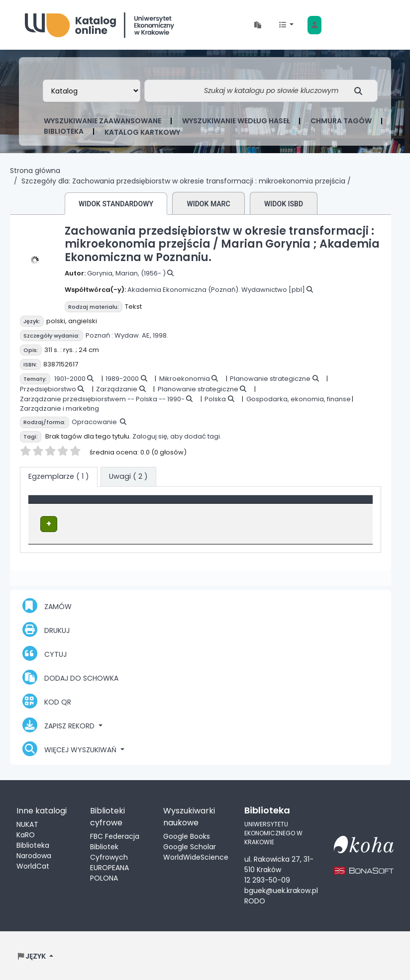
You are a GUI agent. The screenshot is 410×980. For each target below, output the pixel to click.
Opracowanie (94, 422)
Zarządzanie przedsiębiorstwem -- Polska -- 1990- (102, 399)
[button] (258, 25)
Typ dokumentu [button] (63, 504)
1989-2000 (122, 379)
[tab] (128, 477)
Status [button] (331, 504)
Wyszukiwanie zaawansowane (102, 121)
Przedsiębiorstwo (48, 389)
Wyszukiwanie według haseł (236, 121)
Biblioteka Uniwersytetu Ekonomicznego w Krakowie (100, 23)
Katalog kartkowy (142, 132)
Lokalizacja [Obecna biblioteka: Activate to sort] (193, 504)
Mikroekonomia (185, 379)
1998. (160, 335)
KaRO (26, 834)
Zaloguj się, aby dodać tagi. (177, 436)
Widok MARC (208, 204)
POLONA (104, 878)
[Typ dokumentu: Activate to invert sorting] (98, 504)
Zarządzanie (117, 389)
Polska (215, 399)
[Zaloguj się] (314, 25)
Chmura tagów (341, 121)
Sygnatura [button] (266, 504)
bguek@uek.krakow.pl (281, 890)
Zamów (47, 605)
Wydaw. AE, (133, 335)
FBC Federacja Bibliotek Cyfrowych (115, 846)
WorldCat (33, 866)
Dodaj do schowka (70, 677)
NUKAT (27, 824)
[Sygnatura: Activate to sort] (278, 504)
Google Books (187, 836)
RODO (255, 900)
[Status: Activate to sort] (343, 504)
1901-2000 (70, 379)
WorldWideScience (196, 857)
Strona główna (35, 171)
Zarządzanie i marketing (59, 408)
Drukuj (46, 629)
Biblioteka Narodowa (34, 850)
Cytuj (45, 653)
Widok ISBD (284, 204)
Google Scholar (190, 846)
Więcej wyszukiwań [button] (70, 748)
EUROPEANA (109, 867)
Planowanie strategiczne (270, 379)
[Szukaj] (361, 91)
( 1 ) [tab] (59, 476)
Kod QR (47, 701)
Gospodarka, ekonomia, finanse (299, 399)
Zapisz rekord (59, 724)
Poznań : (99, 335)
